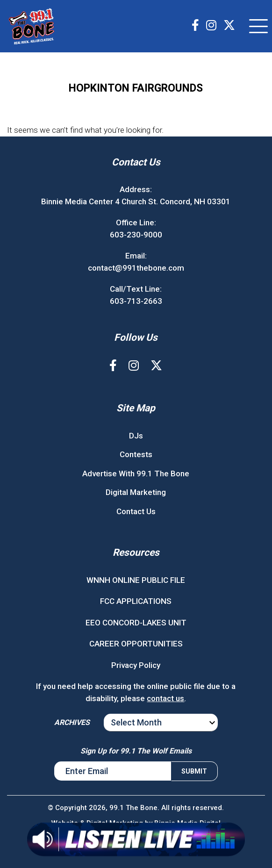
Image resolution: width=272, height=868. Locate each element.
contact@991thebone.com (136, 268)
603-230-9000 (136, 235)
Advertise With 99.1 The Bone (136, 473)
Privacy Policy (136, 665)
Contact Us (136, 511)
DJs (136, 436)
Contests (136, 454)
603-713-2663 (136, 301)
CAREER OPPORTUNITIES (136, 644)
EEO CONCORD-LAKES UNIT (136, 623)
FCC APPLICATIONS (136, 601)
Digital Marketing (136, 492)
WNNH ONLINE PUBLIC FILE (136, 580)
